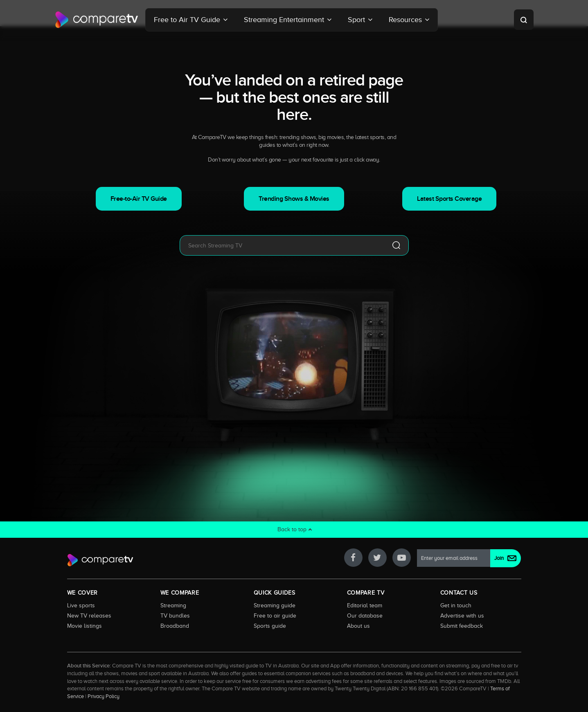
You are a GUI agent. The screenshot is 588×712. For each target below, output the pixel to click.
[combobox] (282, 245)
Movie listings (84, 626)
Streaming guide (275, 605)
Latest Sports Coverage (449, 199)
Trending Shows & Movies (294, 199)
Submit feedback (462, 626)
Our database (365, 615)
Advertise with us (462, 615)
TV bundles (175, 615)
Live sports (81, 605)
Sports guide (270, 626)
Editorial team (365, 605)
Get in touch (456, 605)
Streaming (173, 605)
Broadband (175, 626)
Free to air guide (275, 615)
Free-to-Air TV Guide (139, 199)
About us (358, 626)
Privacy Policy (104, 696)
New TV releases (89, 615)
